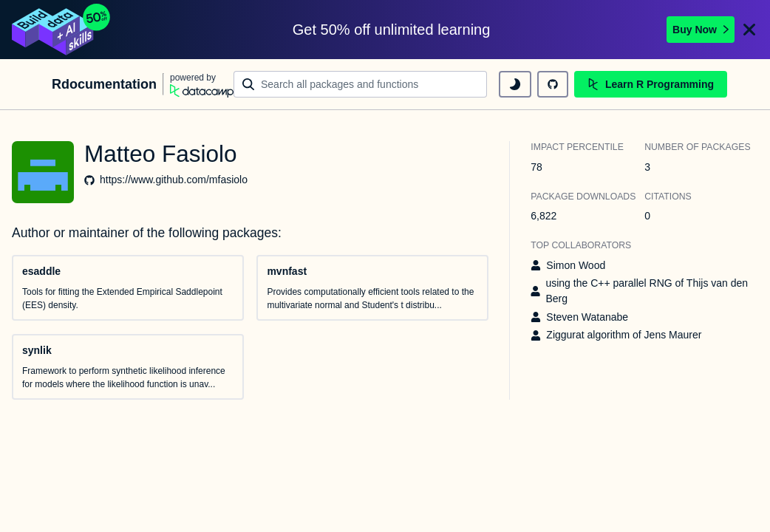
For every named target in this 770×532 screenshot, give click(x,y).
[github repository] (553, 84)
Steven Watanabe (587, 317)
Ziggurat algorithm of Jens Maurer (624, 335)
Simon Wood (576, 265)
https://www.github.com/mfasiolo (174, 180)
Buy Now (701, 30)
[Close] (749, 30)
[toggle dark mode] (515, 84)
